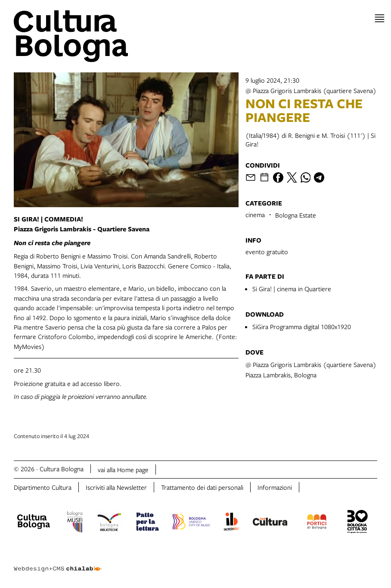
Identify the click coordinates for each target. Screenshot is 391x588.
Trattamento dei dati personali (202, 487)
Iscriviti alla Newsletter (116, 487)
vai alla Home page (123, 470)
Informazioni (275, 487)
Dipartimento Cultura (43, 487)
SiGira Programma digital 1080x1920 (302, 327)
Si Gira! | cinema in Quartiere (292, 289)
